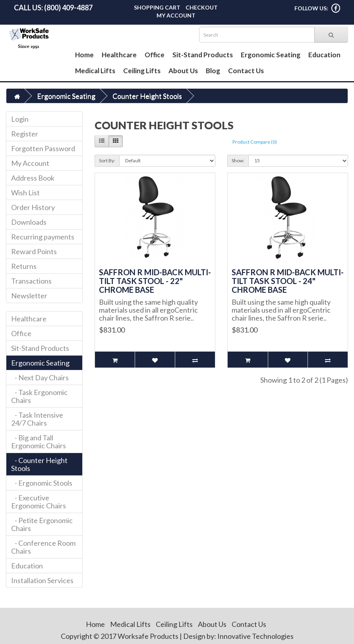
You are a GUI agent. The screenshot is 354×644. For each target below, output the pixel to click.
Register (25, 134)
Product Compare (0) (255, 142)
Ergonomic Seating (271, 55)
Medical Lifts (95, 71)
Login (20, 119)
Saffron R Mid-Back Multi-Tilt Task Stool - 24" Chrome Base (288, 281)
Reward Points (34, 251)
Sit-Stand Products (203, 55)
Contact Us (246, 71)
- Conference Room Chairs (43, 547)
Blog (213, 71)
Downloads (29, 222)
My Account (176, 15)
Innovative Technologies (255, 636)
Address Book (33, 178)
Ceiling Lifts (142, 71)
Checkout (202, 7)
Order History (33, 207)
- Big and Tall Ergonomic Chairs (39, 442)
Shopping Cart (157, 7)
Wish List (25, 193)
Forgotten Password (43, 148)
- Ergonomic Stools (42, 483)
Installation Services (42, 580)
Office (155, 55)
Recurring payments (43, 237)
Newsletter (29, 296)
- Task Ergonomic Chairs (39, 396)
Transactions (31, 281)
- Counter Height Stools (39, 464)
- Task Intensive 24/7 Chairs (37, 419)
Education (324, 55)
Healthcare (119, 55)
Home (84, 55)
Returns (24, 266)
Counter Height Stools (147, 96)
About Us (183, 71)
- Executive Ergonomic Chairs (39, 502)
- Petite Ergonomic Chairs (42, 524)
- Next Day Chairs (40, 377)
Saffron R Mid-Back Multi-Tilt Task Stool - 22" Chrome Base (155, 281)
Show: (238, 161)
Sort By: (107, 161)
